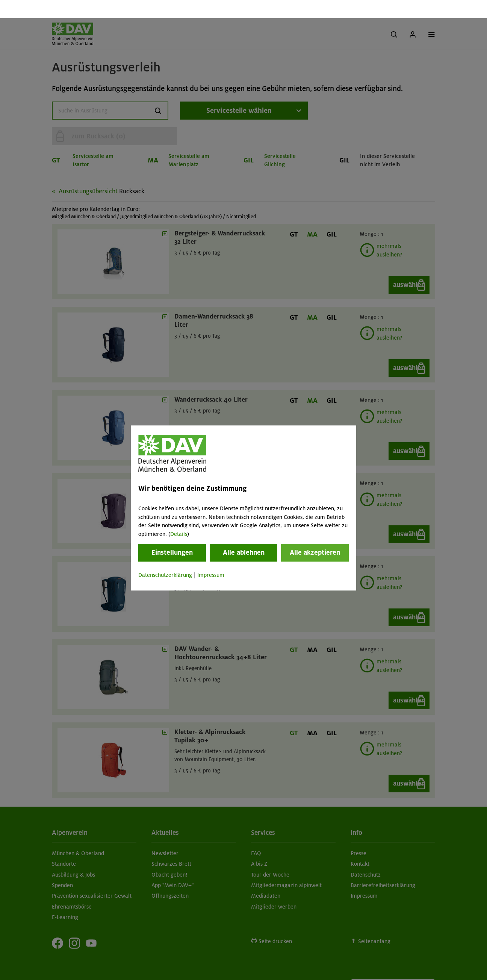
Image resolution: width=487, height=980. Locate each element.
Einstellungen (172, 534)
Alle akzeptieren (315, 534)
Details (179, 516)
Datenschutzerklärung (165, 557)
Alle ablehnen (244, 534)
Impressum (211, 557)
